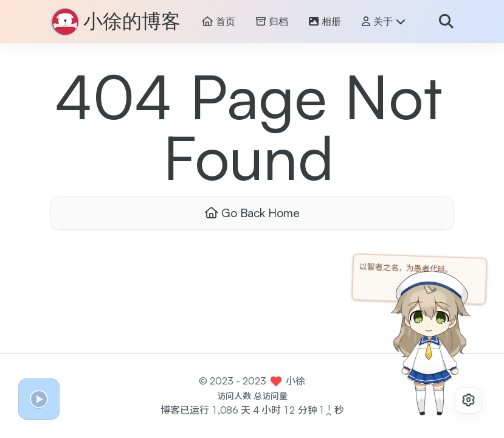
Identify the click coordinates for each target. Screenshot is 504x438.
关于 (384, 22)
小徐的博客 (132, 22)
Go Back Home (252, 213)
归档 (272, 22)
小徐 (295, 381)
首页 (219, 22)
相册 (325, 22)
